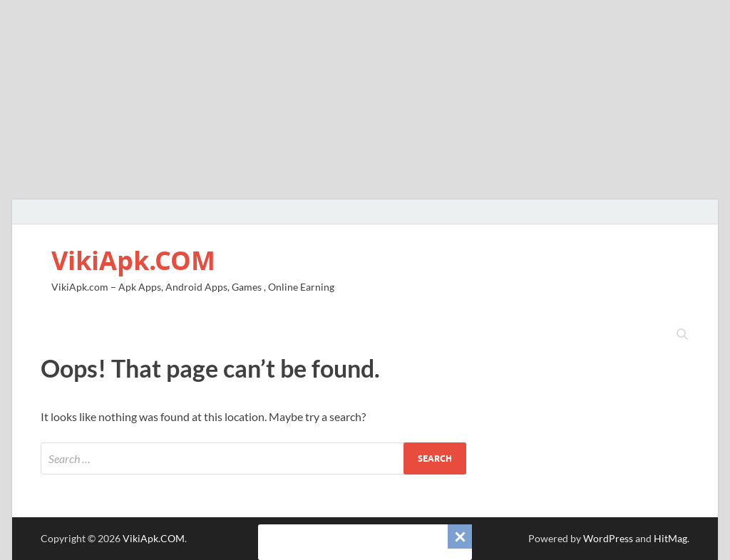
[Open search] (682, 335)
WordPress (608, 538)
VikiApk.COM (133, 260)
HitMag (670, 538)
